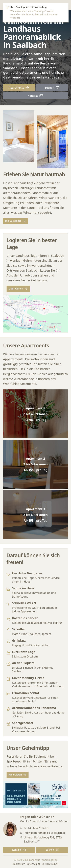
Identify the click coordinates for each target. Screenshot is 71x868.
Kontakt (35, 96)
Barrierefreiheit (50, 864)
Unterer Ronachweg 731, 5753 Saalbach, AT (43, 839)
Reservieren (17, 775)
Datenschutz (33, 864)
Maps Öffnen (18, 289)
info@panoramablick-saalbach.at (44, 833)
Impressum (19, 864)
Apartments (19, 88)
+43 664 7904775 (38, 828)
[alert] (35, 12)
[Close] (64, 7)
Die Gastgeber (16, 221)
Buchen (52, 88)
